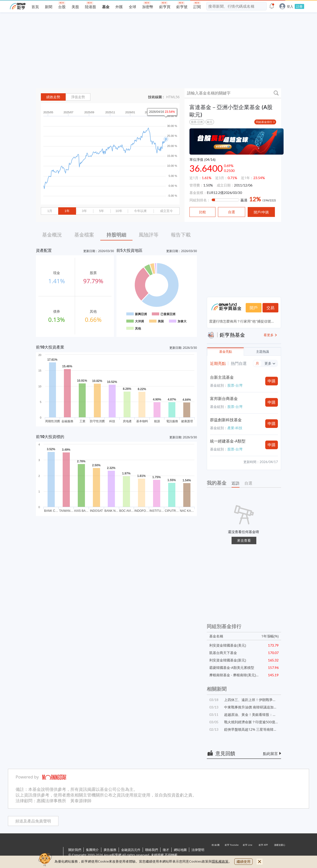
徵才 (166, 850)
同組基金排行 (264, 122)
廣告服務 (110, 850)
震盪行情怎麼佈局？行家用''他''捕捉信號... (241, 321)
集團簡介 (92, 850)
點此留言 (270, 753)
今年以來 (140, 211)
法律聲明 (198, 850)
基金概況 (52, 235)
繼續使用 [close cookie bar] (243, 861)
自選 (248, 483)
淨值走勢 (78, 97)
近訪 (236, 483)
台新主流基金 (222, 377)
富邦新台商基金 (224, 399)
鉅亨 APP (264, 853)
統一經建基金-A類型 (228, 441)
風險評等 (149, 235)
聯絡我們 (152, 850)
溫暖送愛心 (279, 853)
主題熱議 (263, 352)
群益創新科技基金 (226, 420)
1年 (67, 211)
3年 (84, 211)
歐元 (210, 122)
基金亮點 (226, 352)
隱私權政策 (220, 861)
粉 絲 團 (216, 853)
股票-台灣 (235, 385)
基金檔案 (84, 235)
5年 (102, 211)
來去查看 (244, 540)
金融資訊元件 (131, 850)
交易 (270, 308)
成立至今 (166, 211)
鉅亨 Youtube (232, 853)
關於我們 (75, 850)
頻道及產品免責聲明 (33, 821)
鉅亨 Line (248, 853)
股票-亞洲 (197, 122)
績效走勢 (53, 97)
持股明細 (116, 235)
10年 (119, 211)
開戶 (254, 308)
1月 (50, 211)
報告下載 (181, 235)
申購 (272, 381)
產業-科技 (235, 428)
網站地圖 (180, 850)
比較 (203, 212)
